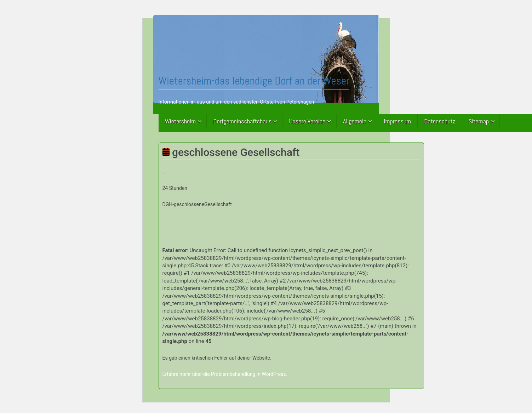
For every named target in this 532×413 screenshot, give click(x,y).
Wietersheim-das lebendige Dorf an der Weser (254, 81)
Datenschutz (440, 121)
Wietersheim (181, 121)
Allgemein (355, 121)
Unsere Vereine (307, 121)
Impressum (397, 121)
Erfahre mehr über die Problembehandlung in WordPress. (225, 374)
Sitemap (479, 121)
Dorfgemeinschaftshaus (243, 121)
